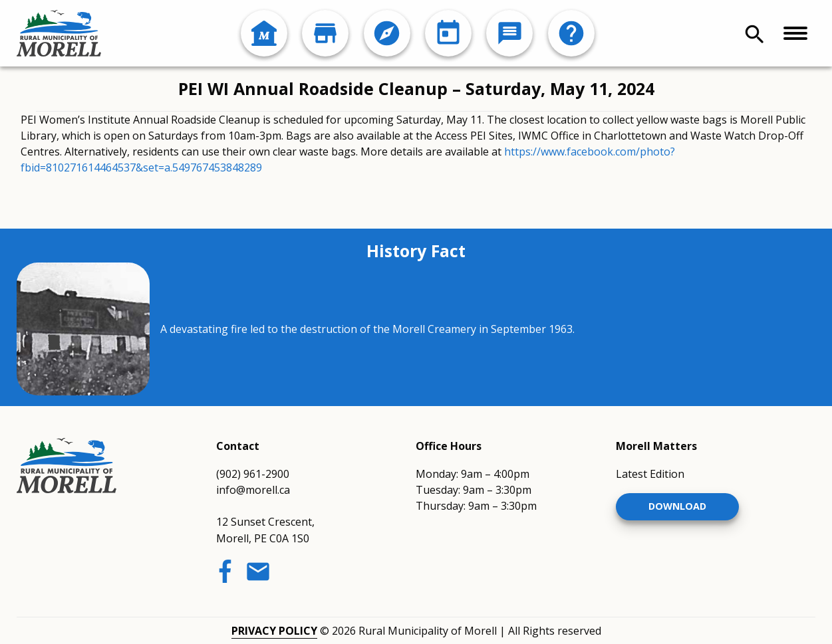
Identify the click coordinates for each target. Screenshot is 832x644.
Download (677, 506)
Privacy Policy (274, 631)
